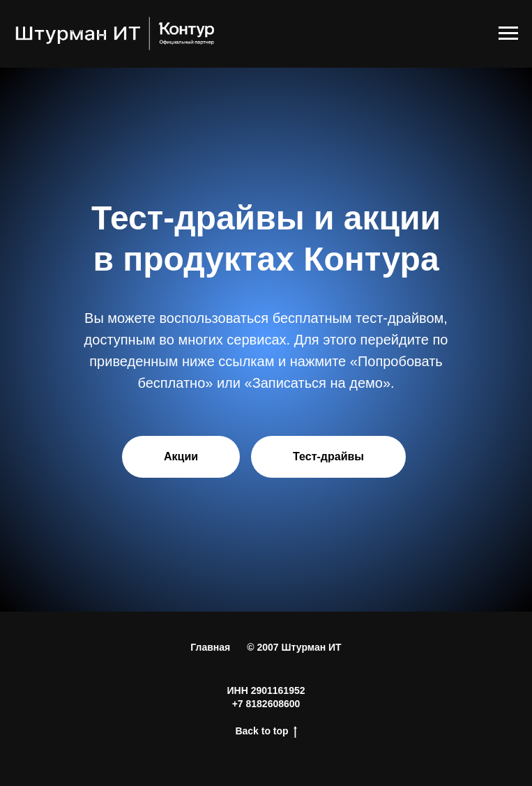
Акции (181, 456)
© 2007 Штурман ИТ (294, 647)
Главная (210, 647)
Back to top (266, 732)
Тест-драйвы (328, 456)
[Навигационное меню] (508, 33)
